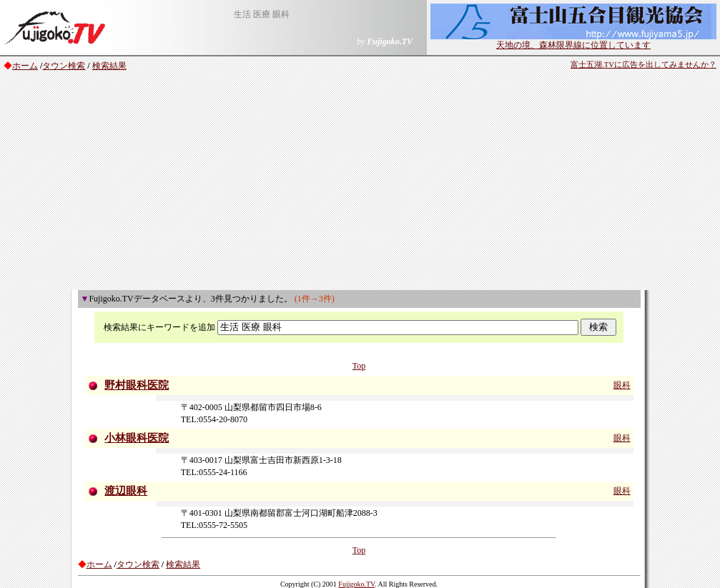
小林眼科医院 (137, 438)
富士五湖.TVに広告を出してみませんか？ (643, 65)
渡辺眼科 (126, 491)
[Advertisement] (360, 183)
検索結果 (109, 66)
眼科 (622, 385)
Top (359, 366)
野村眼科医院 (137, 385)
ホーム (25, 66)
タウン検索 (64, 66)
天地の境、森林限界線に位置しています (573, 41)
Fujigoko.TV (356, 584)
